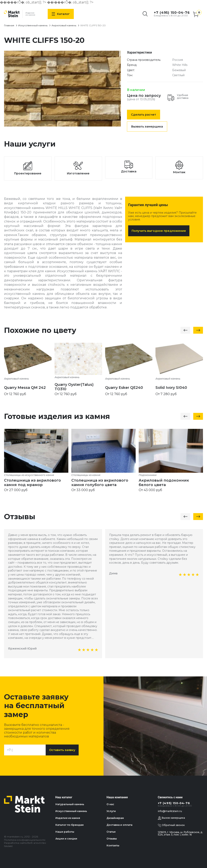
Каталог (61, 14)
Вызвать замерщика (147, 127)
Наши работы (65, 832)
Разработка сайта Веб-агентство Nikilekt (25, 844)
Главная (9, 25)
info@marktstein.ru (170, 811)
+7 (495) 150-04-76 (172, 13)
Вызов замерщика (171, 818)
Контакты (113, 845)
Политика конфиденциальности (25, 840)
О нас (110, 804)
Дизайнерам (115, 818)
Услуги (111, 811)
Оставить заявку (62, 750)
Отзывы (112, 839)
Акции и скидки (66, 839)
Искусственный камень (33, 25)
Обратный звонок (171, 825)
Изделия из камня (68, 818)
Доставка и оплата (119, 825)
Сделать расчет (144, 115)
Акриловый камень (64, 25)
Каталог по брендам (70, 825)
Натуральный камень (70, 804)
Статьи (111, 832)
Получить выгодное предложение (159, 231)
